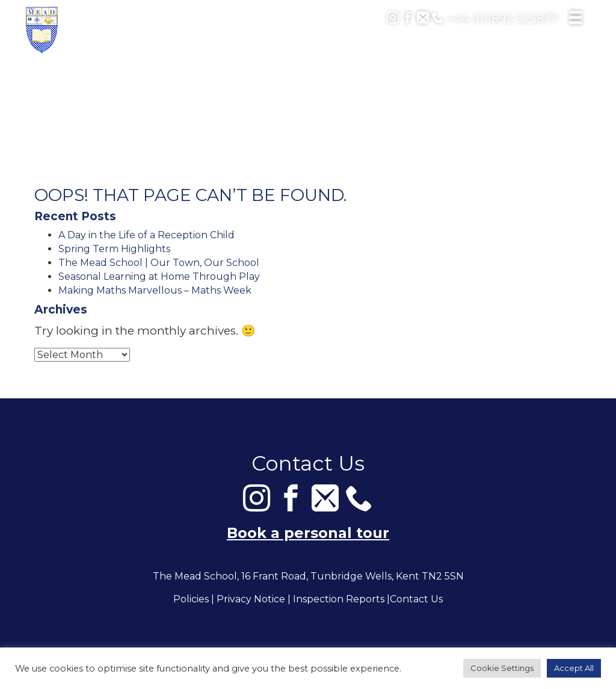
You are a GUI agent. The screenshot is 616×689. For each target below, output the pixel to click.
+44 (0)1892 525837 (495, 19)
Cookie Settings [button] (502, 668)
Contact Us (416, 600)
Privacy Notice (251, 600)
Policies (191, 600)
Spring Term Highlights (114, 249)
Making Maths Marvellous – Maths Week (155, 290)
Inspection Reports (339, 600)
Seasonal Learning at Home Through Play (159, 277)
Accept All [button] (574, 668)
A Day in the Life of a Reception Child (146, 235)
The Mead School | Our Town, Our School (159, 263)
